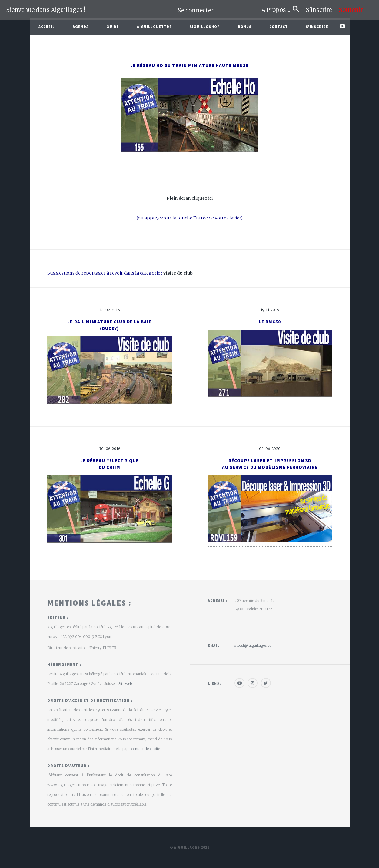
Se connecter (196, 10)
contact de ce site (146, 749)
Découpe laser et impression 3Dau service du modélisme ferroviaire (270, 464)
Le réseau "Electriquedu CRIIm (110, 464)
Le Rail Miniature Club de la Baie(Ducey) (109, 325)
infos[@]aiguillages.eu (253, 645)
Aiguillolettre (154, 27)
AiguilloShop (205, 27)
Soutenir (351, 10)
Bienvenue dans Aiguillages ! (46, 10)
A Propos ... (277, 10)
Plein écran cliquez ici (190, 198)
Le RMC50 (270, 322)
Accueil (47, 27)
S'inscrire (321, 10)
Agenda (81, 27)
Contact (279, 27)
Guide (113, 27)
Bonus (245, 27)
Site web (125, 684)
